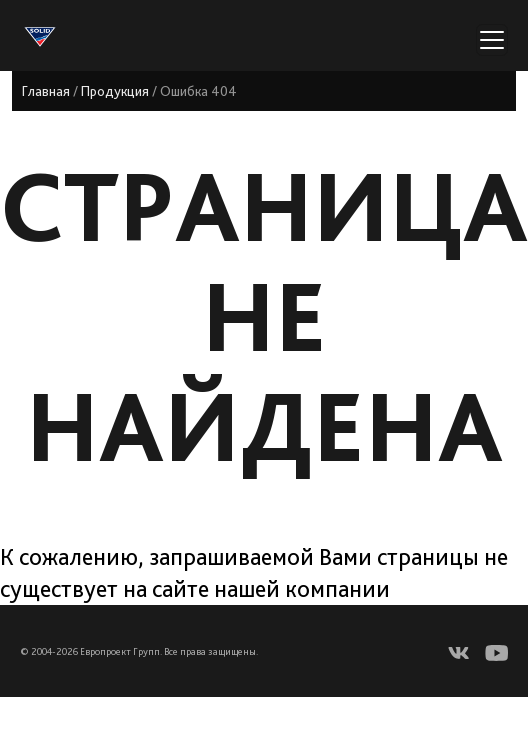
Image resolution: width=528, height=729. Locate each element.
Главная (46, 91)
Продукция (115, 91)
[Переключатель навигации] (492, 40)
